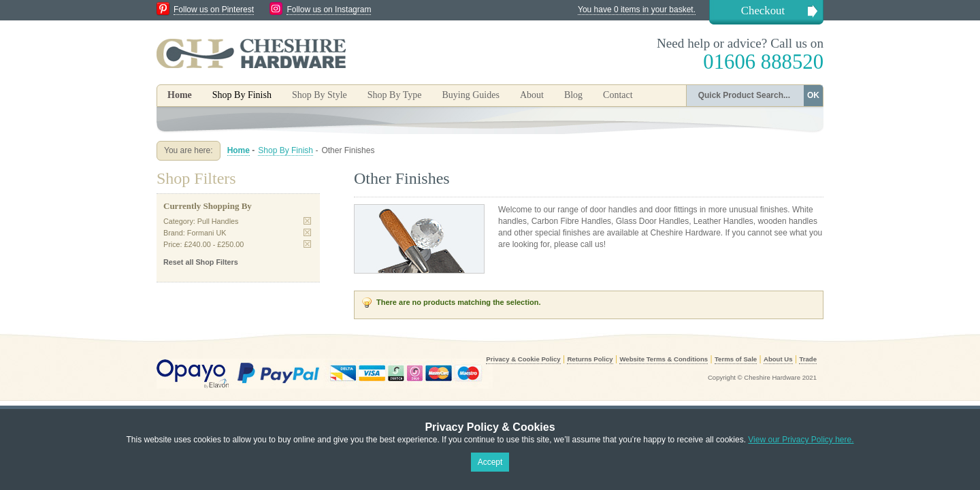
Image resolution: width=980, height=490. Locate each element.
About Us (778, 359)
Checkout (763, 11)
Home (180, 95)
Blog (573, 95)
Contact (618, 95)
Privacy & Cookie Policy (523, 359)
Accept (490, 462)
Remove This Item (307, 221)
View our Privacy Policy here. (801, 440)
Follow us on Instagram (329, 10)
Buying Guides (470, 95)
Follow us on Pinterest (214, 10)
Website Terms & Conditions (664, 359)
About (532, 95)
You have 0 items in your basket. (637, 10)
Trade (808, 359)
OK (813, 95)
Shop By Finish (285, 150)
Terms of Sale (736, 359)
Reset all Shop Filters (201, 262)
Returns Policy (590, 359)
